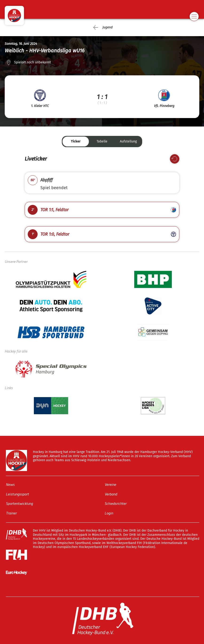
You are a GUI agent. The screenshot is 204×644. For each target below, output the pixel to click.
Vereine (110, 484)
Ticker (76, 141)
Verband (111, 494)
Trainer (11, 513)
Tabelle (102, 141)
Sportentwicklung (19, 503)
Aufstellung (128, 141)
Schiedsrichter (116, 503)
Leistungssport (17, 494)
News (10, 484)
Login (109, 513)
